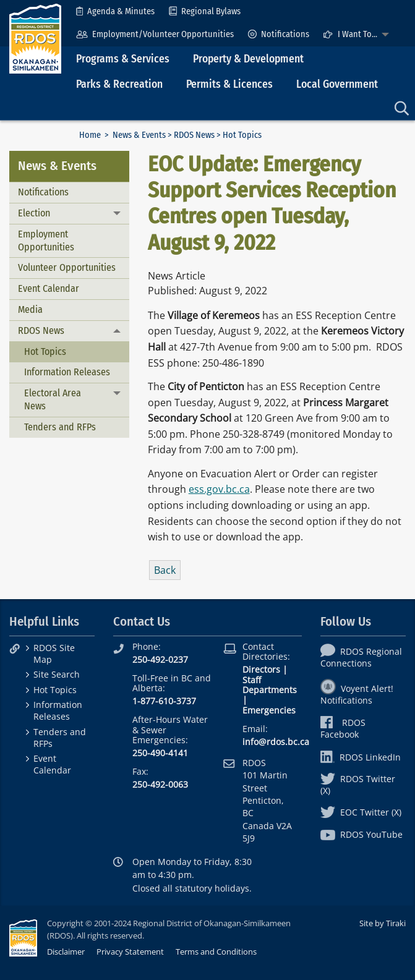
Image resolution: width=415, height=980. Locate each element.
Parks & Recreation (119, 84)
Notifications (279, 34)
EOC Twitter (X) (361, 812)
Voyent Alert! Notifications (357, 694)
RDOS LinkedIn (361, 757)
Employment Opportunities (46, 241)
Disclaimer (66, 952)
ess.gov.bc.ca (219, 489)
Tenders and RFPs (60, 427)
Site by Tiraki (383, 923)
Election (34, 213)
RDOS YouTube (362, 834)
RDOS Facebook (343, 728)
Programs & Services (123, 59)
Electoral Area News (53, 399)
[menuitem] (115, 11)
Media (30, 309)
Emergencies (269, 710)
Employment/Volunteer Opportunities (155, 34)
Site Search (57, 674)
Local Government (337, 84)
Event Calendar (49, 288)
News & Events (139, 135)
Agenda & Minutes (115, 11)
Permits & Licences (229, 84)
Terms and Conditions (216, 952)
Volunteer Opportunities (67, 267)
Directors (261, 669)
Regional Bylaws (205, 11)
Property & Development (248, 59)
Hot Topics (45, 352)
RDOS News (194, 135)
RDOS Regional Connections (361, 657)
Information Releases (67, 372)
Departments (270, 690)
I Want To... (350, 34)
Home (90, 135)
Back (165, 570)
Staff (252, 680)
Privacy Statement (130, 952)
